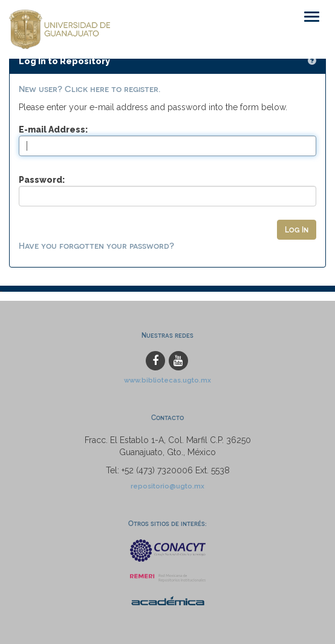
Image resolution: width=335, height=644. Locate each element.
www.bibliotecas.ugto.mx (167, 380)
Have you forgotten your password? (96, 245)
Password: (42, 180)
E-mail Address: (53, 130)
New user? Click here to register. (89, 89)
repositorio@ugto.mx (167, 486)
